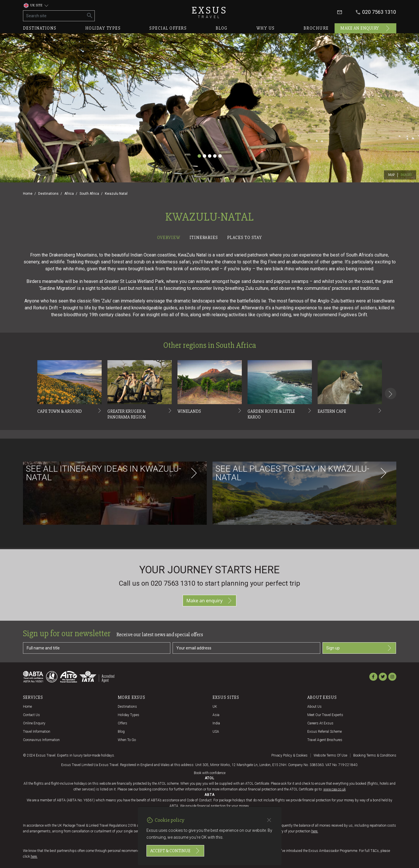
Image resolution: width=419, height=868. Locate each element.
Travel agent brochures (325, 740)
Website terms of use (330, 755)
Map (392, 175)
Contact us (31, 715)
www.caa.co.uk (335, 789)
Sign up (359, 648)
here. (315, 831)
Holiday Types (129, 715)
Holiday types (103, 28)
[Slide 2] (204, 156)
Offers (122, 723)
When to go (127, 740)
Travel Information (37, 732)
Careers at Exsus (320, 723)
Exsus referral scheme (325, 732)
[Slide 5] (220, 156)
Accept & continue (175, 851)
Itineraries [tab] (204, 238)
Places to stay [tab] (245, 238)
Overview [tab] (169, 238)
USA (216, 732)
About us (314, 707)
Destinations (40, 28)
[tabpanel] (209, 395)
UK (215, 707)
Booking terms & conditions (375, 755)
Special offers (168, 28)
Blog (222, 28)
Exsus (210, 12)
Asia (216, 715)
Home (28, 194)
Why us (266, 28)
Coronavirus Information (41, 740)
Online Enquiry (34, 723)
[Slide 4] (215, 156)
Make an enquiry (365, 28)
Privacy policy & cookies (289, 755)
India (216, 723)
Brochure (316, 28)
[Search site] (54, 16)
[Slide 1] (199, 156)
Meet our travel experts (325, 715)
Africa (69, 194)
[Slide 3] (210, 156)
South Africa (89, 194)
